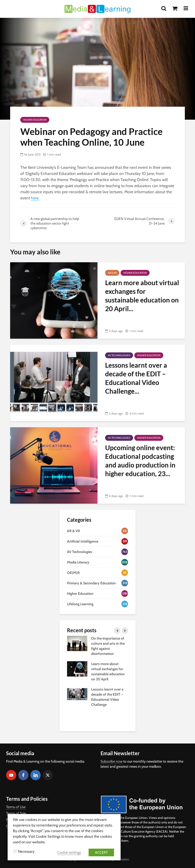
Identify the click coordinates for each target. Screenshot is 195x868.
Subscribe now (111, 761)
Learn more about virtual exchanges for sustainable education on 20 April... (142, 296)
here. (35, 198)
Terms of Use (16, 807)
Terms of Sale (16, 813)
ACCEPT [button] (101, 852)
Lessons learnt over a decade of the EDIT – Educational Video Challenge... (136, 378)
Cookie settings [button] (69, 852)
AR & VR (112, 273)
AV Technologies (119, 355)
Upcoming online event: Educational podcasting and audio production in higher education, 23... (140, 461)
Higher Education (35, 120)
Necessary (26, 851)
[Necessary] (15, 851)
